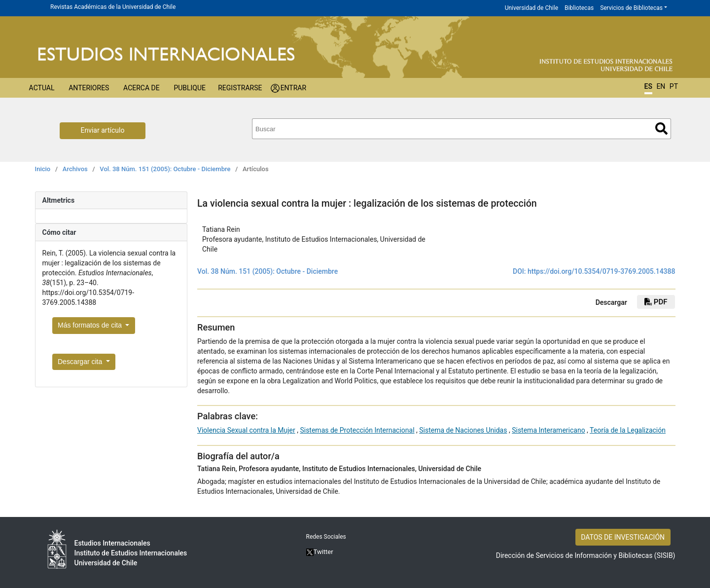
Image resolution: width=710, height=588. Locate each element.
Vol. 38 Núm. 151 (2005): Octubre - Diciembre (165, 169)
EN (661, 86)
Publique (190, 88)
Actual (42, 88)
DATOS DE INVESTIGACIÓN (623, 537)
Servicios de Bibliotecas (631, 8)
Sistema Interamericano (548, 430)
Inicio (43, 169)
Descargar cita (81, 362)
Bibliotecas (579, 8)
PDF (656, 302)
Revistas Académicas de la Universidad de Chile (113, 7)
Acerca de (142, 88)
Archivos (75, 169)
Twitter (320, 552)
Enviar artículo (103, 130)
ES (648, 86)
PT (674, 86)
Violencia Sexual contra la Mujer (246, 430)
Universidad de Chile (532, 8)
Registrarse (240, 88)
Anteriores (89, 88)
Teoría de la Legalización (628, 430)
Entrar (294, 88)
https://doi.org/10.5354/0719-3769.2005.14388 (602, 271)
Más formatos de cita (91, 325)
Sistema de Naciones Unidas (463, 430)
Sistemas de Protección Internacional (357, 430)
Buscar (661, 129)
